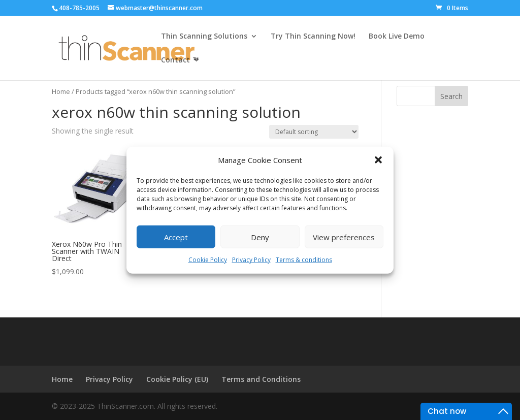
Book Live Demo (397, 37)
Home (61, 91)
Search (451, 96)
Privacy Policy (251, 260)
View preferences (344, 237)
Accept (176, 237)
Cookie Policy (208, 260)
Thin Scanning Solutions (204, 37)
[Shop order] (314, 132)
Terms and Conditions (261, 379)
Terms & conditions (304, 260)
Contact (175, 60)
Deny (260, 237)
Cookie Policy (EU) (177, 379)
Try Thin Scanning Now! (313, 37)
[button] (378, 160)
